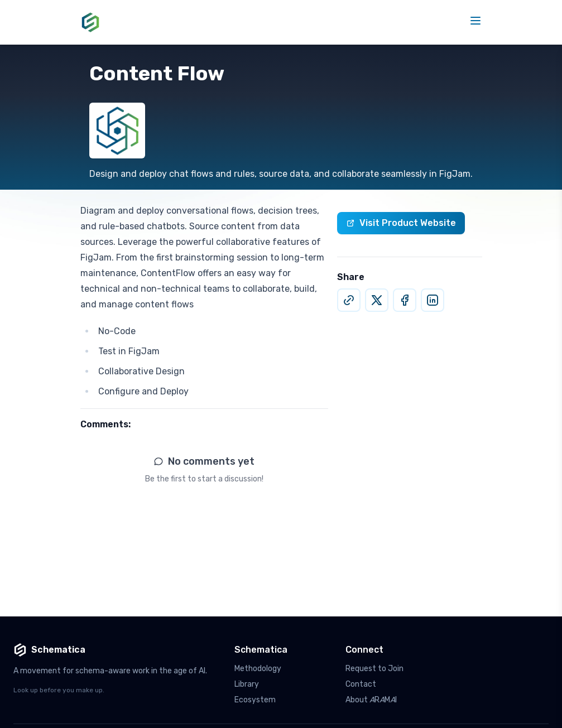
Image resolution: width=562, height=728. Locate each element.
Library (247, 684)
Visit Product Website (401, 223)
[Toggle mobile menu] (475, 21)
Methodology (258, 669)
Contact (361, 684)
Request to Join (374, 669)
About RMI (371, 700)
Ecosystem (255, 700)
